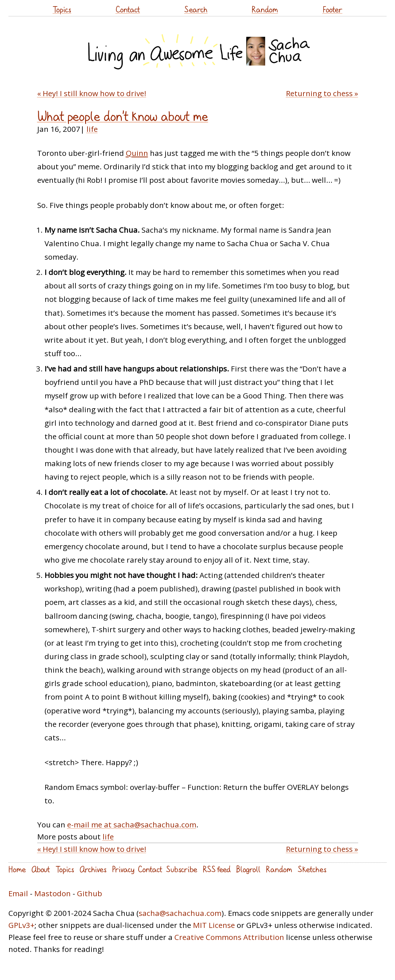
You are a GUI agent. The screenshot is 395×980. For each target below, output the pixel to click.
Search (196, 9)
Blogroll (248, 869)
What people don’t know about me (123, 116)
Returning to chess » (322, 93)
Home (17, 869)
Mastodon (53, 893)
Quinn (137, 153)
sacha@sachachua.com (180, 913)
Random (265, 9)
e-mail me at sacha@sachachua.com (132, 824)
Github (90, 893)
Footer (332, 9)
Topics (62, 9)
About (41, 869)
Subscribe (182, 869)
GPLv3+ (22, 925)
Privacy (123, 869)
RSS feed (217, 869)
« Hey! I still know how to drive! (92, 93)
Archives (93, 869)
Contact (128, 9)
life (92, 129)
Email (18, 893)
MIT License (214, 925)
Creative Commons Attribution (229, 937)
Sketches (312, 869)
